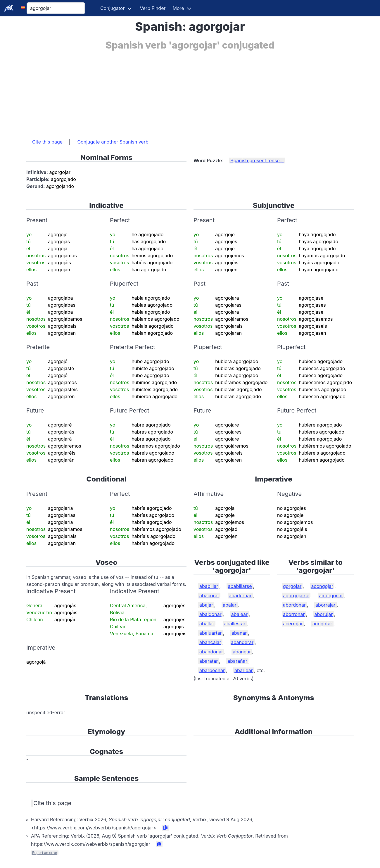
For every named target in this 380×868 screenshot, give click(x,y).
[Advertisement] (190, 92)
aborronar (294, 614)
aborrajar (325, 605)
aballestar (235, 624)
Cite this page (47, 142)
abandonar (211, 652)
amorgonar (331, 596)
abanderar (242, 642)
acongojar (322, 586)
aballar (207, 624)
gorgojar (292, 586)
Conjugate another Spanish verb (113, 142)
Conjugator (113, 8)
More (178, 8)
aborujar (324, 614)
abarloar (244, 670)
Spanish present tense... (257, 161)
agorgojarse (296, 596)
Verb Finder (153, 8)
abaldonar (210, 614)
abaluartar (211, 633)
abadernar (240, 596)
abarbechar (212, 670)
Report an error (45, 853)
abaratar (209, 661)
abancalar (210, 642)
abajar (206, 605)
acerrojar (293, 624)
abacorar (209, 596)
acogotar (322, 624)
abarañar (237, 661)
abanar (239, 633)
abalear (239, 614)
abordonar (294, 605)
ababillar (209, 586)
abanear (242, 652)
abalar (230, 605)
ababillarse (240, 586)
